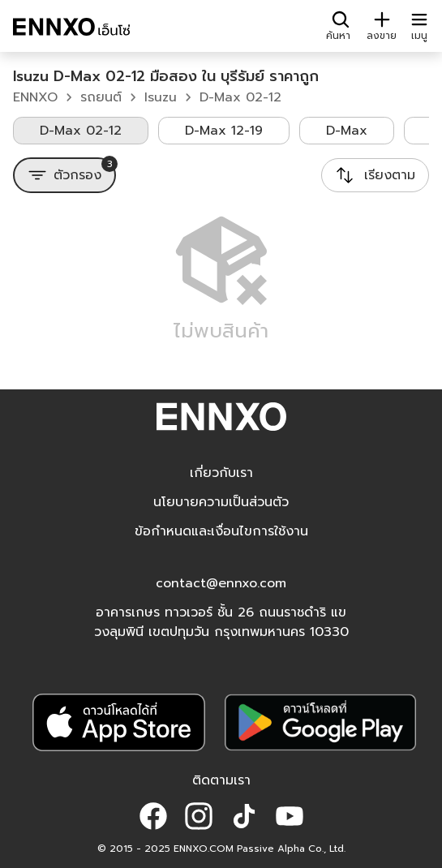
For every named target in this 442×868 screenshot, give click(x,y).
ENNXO (35, 97)
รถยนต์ (101, 97)
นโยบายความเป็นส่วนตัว (221, 502)
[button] (153, 816)
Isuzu (161, 97)
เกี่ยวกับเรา (221, 473)
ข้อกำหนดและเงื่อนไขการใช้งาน (221, 531)
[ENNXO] (71, 29)
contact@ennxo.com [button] (221, 583)
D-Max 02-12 (240, 97)
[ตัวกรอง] (64, 175)
